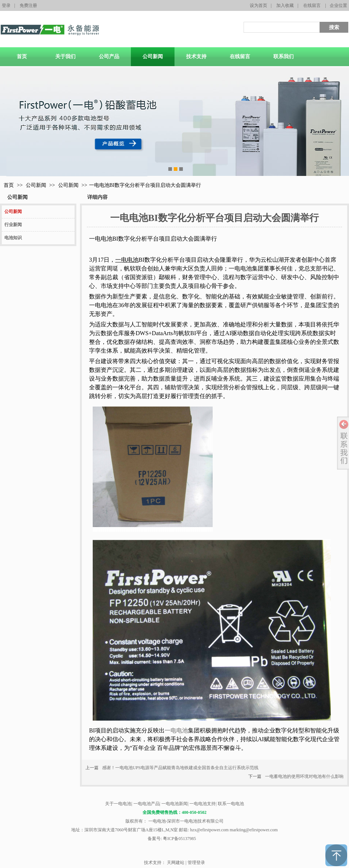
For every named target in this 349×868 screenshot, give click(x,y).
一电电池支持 (202, 804)
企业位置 (338, 5)
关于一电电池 (118, 804)
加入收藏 (285, 5)
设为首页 (258, 5)
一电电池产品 (147, 804)
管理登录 (196, 863)
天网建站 (176, 863)
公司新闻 (36, 185)
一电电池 (176, 730)
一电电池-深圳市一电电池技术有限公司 (186, 821)
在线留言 (312, 5)
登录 (6, 5)
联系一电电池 (231, 804)
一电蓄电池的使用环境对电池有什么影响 (304, 776)
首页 (9, 185)
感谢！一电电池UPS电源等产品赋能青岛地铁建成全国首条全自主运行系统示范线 (180, 768)
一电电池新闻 (174, 804)
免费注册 (28, 5)
